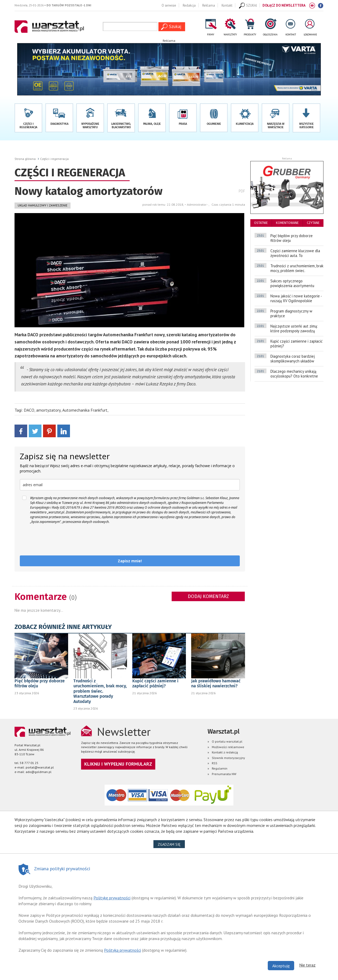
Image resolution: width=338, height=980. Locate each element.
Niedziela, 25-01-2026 (53, 5)
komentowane (287, 223)
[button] (306, 118)
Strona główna (25, 159)
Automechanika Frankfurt (85, 410)
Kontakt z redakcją (225, 752)
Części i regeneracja (54, 159)
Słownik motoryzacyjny (228, 758)
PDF (242, 191)
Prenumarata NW (224, 774)
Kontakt (227, 5)
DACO (29, 410)
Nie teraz (307, 965)
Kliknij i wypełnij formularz (118, 764)
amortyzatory (48, 410)
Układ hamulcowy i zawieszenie (43, 205)
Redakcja (189, 5)
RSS (215, 763)
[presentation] (60, 540)
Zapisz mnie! (130, 561)
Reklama (209, 5)
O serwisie (169, 5)
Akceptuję (281, 966)
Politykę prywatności (112, 898)
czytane (313, 223)
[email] (130, 485)
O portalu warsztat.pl (227, 741)
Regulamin (220, 768)
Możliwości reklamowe (228, 747)
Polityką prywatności (123, 950)
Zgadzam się (171, 844)
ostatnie (261, 223)
